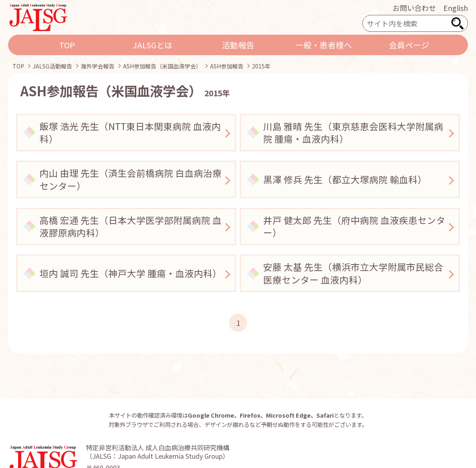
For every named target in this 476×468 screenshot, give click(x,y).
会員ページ (409, 45)
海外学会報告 (98, 66)
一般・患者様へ (324, 45)
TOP (67, 45)
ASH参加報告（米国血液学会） (162, 66)
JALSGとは (153, 45)
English (456, 8)
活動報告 (238, 45)
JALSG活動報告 (52, 66)
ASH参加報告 (227, 66)
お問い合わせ (414, 8)
